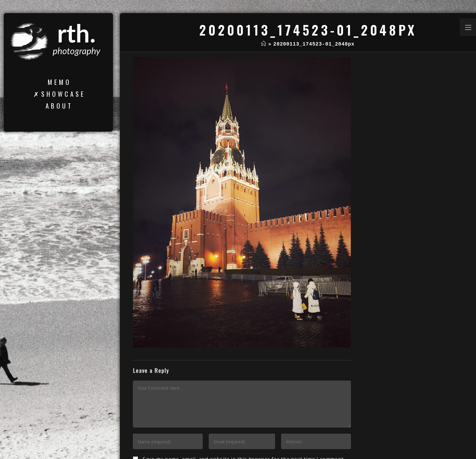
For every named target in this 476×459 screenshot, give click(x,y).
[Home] (264, 44)
